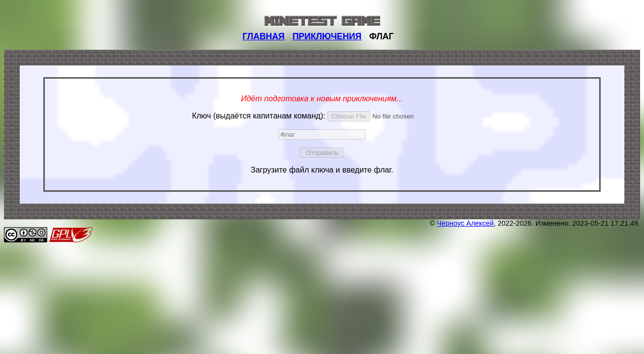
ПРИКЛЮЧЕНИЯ (327, 36)
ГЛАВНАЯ (264, 36)
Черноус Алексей (466, 223)
